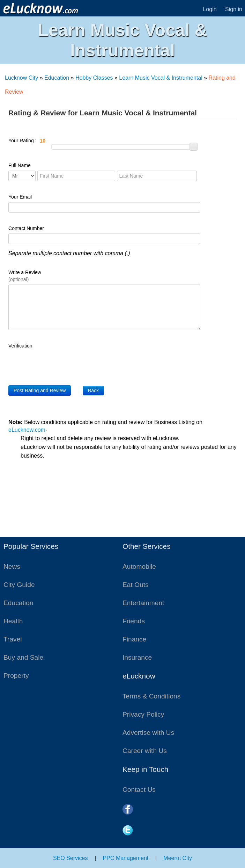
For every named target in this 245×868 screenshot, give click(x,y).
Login (210, 9)
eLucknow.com (27, 430)
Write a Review (25, 276)
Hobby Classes (94, 78)
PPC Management (126, 858)
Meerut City (178, 858)
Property (16, 676)
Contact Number (26, 228)
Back (93, 390)
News (12, 566)
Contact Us (139, 790)
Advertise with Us (148, 733)
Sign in (234, 9)
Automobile (139, 566)
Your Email (20, 197)
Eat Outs (136, 585)
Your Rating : (61, 141)
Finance (134, 639)
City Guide (19, 585)
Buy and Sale (23, 657)
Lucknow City (21, 78)
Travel (13, 639)
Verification (20, 346)
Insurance (137, 657)
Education (57, 78)
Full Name (20, 165)
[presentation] (61, 365)
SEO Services (70, 858)
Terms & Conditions (151, 696)
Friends (134, 621)
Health (13, 621)
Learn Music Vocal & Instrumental (161, 78)
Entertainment (143, 603)
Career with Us (145, 751)
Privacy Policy (143, 714)
